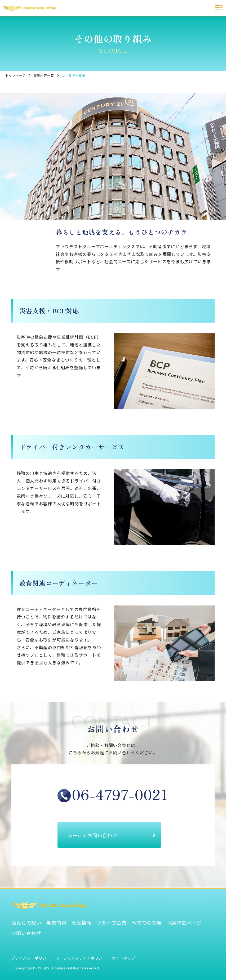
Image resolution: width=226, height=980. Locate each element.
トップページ (15, 75)
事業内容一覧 (44, 75)
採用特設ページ (185, 923)
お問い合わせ (26, 933)
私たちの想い (26, 923)
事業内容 (56, 923)
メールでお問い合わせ (112, 835)
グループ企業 (112, 923)
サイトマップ (124, 958)
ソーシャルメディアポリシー (81, 958)
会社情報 (82, 923)
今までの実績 (147, 923)
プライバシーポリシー (31, 958)
